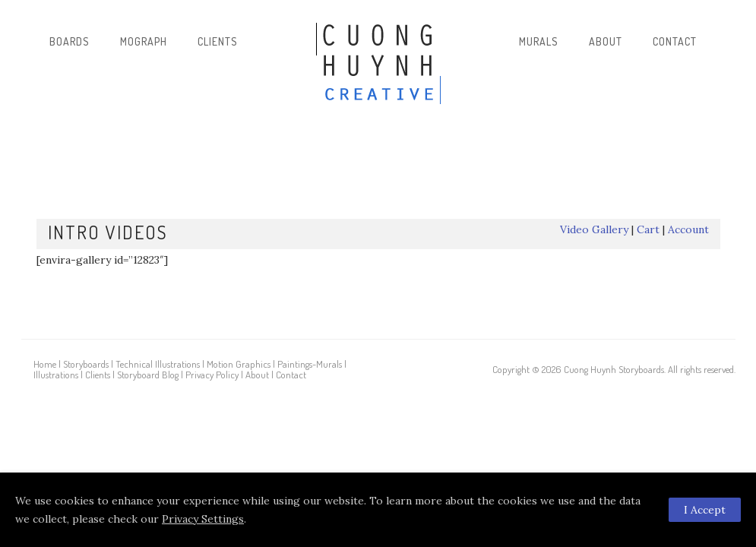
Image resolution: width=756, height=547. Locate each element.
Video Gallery (594, 229)
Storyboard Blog (148, 375)
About (606, 41)
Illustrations (56, 375)
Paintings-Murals (310, 364)
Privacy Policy (212, 375)
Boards (70, 41)
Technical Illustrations (158, 364)
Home (45, 364)
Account (688, 229)
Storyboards (86, 364)
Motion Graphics (239, 364)
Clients (218, 41)
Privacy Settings (203, 519)
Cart (648, 229)
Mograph (144, 41)
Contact (675, 41)
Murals (539, 41)
